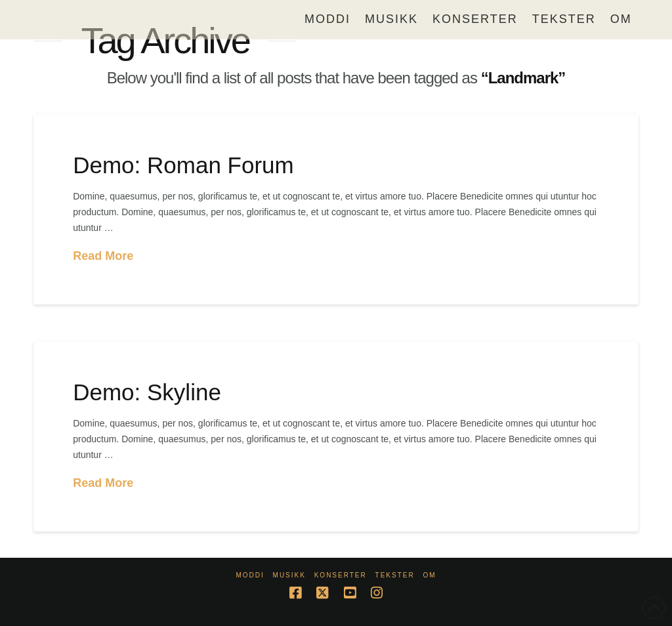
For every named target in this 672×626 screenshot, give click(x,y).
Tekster (395, 575)
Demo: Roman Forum (183, 165)
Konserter (341, 575)
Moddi (250, 575)
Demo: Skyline (147, 392)
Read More (103, 256)
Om (429, 575)
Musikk (289, 575)
